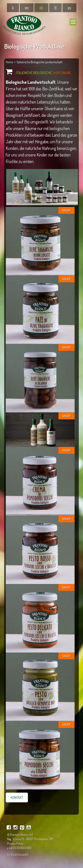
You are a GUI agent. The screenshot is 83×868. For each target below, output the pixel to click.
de (41, 7)
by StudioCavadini (18, 854)
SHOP (66, 210)
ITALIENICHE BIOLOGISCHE (43, 73)
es (69, 7)
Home (9, 62)
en (27, 7)
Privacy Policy (15, 843)
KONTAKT (17, 797)
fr (56, 7)
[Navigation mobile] (73, 22)
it (13, 7)
